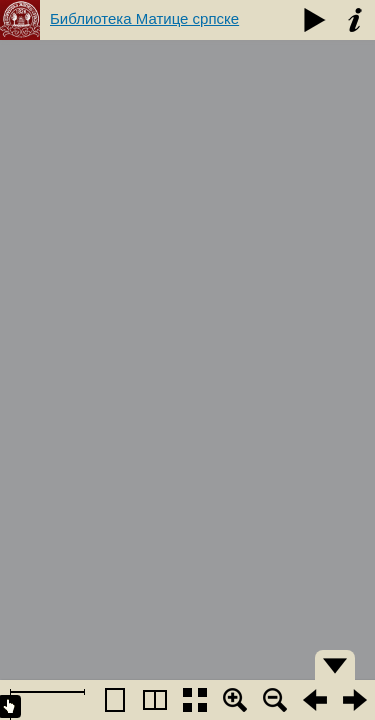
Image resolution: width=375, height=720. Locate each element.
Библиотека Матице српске (144, 18)
